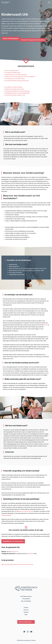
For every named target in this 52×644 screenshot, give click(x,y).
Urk (32, 564)
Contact (26, 608)
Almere (3, 564)
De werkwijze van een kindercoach (15, 79)
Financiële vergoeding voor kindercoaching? (17, 91)
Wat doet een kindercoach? (13, 73)
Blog (26, 614)
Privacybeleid (26, 599)
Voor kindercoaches (26, 596)
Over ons (26, 610)
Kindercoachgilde (6, 515)
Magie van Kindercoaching (26, 511)
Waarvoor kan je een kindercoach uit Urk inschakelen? (20, 77)
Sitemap (34, 640)
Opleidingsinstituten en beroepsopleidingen (17, 93)
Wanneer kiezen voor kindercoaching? (16, 75)
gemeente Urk (14, 552)
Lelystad (9, 564)
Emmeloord (21, 564)
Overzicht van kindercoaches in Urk (15, 95)
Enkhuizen (31, 554)
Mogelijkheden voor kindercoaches (13, 541)
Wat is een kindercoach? (12, 71)
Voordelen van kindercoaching (14, 87)
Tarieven (26, 612)
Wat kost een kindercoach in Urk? (14, 89)
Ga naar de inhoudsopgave (11, 39)
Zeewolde (28, 564)
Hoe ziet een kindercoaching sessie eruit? (17, 81)
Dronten (14, 564)
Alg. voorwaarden (26, 601)
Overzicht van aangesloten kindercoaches (33, 40)
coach (46, 325)
